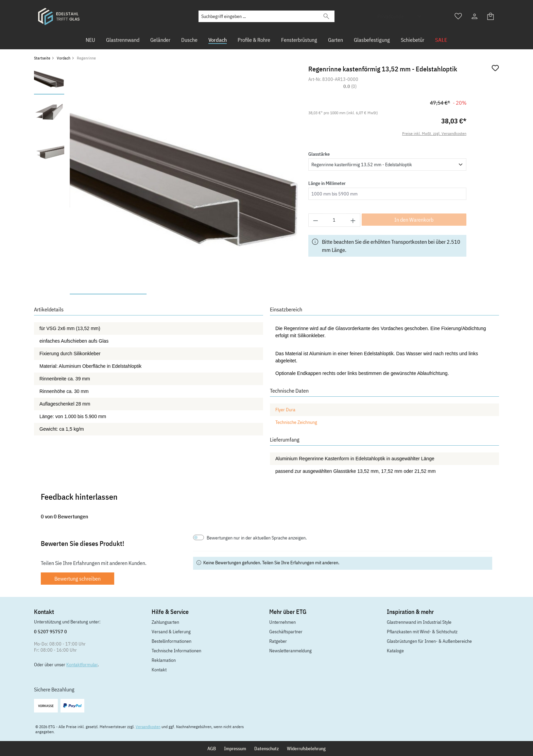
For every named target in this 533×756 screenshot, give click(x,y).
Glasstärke (319, 154)
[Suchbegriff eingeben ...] (259, 16)
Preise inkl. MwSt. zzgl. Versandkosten (434, 133)
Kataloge (395, 651)
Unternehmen (282, 622)
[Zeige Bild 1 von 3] (108, 294)
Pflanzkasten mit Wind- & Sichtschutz (422, 632)
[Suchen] (326, 16)
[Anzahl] (334, 220)
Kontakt (159, 670)
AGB (212, 749)
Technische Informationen (176, 651)
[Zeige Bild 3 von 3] (262, 294)
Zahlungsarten (165, 622)
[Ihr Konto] (475, 16)
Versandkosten (148, 727)
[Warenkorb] (491, 16)
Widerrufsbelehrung (306, 749)
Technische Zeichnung (296, 422)
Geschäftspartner (286, 632)
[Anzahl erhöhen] (353, 220)
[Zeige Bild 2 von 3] (185, 294)
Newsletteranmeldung (290, 651)
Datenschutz (266, 749)
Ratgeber (278, 641)
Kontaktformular (82, 665)
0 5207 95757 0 (50, 632)
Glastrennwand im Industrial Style (419, 622)
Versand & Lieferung (171, 632)
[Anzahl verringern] (315, 220)
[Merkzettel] (458, 16)
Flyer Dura (285, 410)
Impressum (235, 749)
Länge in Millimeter (327, 183)
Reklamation (164, 660)
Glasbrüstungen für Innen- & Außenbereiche (429, 641)
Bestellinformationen (171, 641)
